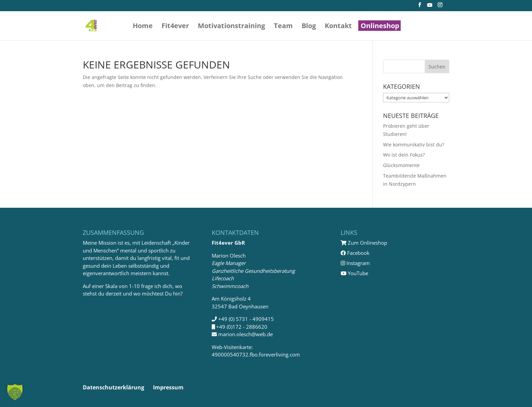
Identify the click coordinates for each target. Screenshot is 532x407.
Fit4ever (175, 27)
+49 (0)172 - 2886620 (242, 327)
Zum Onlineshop (364, 243)
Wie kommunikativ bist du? (414, 145)
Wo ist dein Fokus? (404, 155)
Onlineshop (380, 27)
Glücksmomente (401, 165)
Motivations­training (231, 27)
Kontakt (338, 27)
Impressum (168, 387)
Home (143, 27)
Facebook (355, 253)
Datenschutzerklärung (113, 387)
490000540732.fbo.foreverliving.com (256, 354)
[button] (15, 392)
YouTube (354, 273)
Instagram (355, 263)
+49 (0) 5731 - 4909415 (246, 319)
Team (283, 27)
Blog (309, 27)
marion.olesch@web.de (245, 334)
